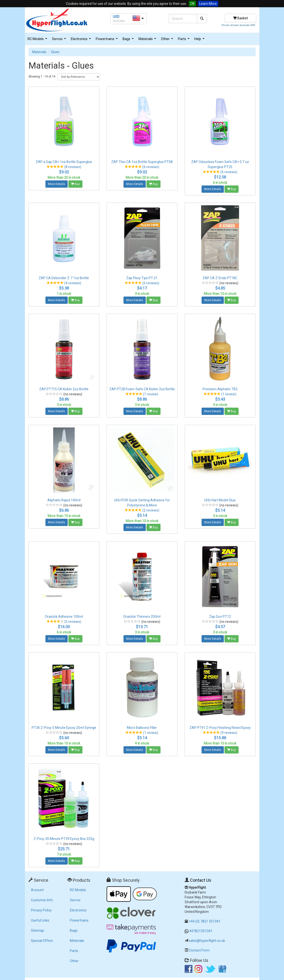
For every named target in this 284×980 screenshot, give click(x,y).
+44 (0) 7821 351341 (205, 921)
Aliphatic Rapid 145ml (64, 500)
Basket (241, 18)
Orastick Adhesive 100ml (64, 617)
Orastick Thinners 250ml (142, 617)
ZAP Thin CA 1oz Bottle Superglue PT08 (142, 162)
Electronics (81, 40)
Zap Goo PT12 (220, 617)
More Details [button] (57, 184)
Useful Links (40, 920)
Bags (129, 40)
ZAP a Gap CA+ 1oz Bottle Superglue (64, 162)
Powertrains (107, 40)
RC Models (38, 40)
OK (192, 4)
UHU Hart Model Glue (220, 500)
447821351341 (201, 931)
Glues (55, 52)
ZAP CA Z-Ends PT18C (220, 278)
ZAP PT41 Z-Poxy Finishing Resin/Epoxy (220, 728)
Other (168, 40)
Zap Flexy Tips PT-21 (142, 278)
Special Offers (42, 941)
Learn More (208, 4)
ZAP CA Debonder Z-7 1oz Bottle (64, 278)
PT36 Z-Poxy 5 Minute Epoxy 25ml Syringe (64, 728)
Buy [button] (75, 184)
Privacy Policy (41, 910)
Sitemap (37, 930)
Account (37, 890)
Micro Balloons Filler (142, 728)
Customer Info (42, 900)
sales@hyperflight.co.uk (207, 941)
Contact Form (199, 950)
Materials (148, 40)
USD (116, 17)
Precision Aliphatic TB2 (220, 389)
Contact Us (201, 880)
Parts (184, 40)
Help (200, 40)
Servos (60, 40)
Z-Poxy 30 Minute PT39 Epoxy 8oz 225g (64, 839)
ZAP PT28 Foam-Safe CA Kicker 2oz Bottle (142, 389)
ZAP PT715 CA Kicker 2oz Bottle (64, 389)
